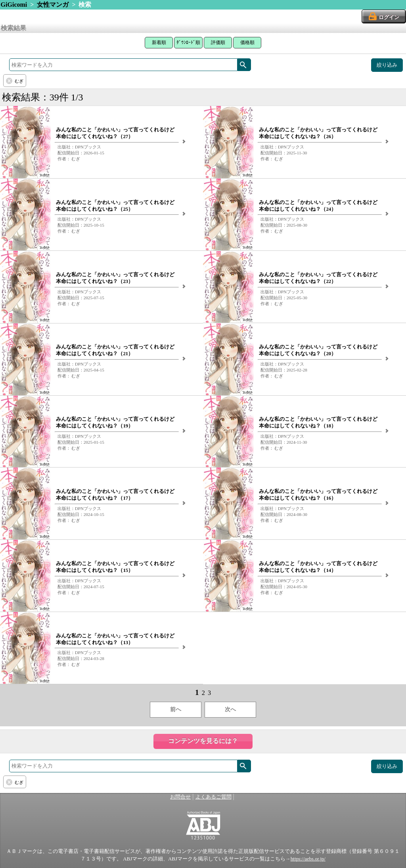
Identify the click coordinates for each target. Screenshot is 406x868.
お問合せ (180, 797)
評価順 (218, 42)
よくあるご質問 (214, 797)
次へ (230, 709)
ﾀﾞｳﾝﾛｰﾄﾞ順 (188, 42)
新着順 (159, 42)
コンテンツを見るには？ (203, 741)
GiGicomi (14, 5)
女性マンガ (53, 5)
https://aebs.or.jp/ (308, 859)
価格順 (247, 42)
